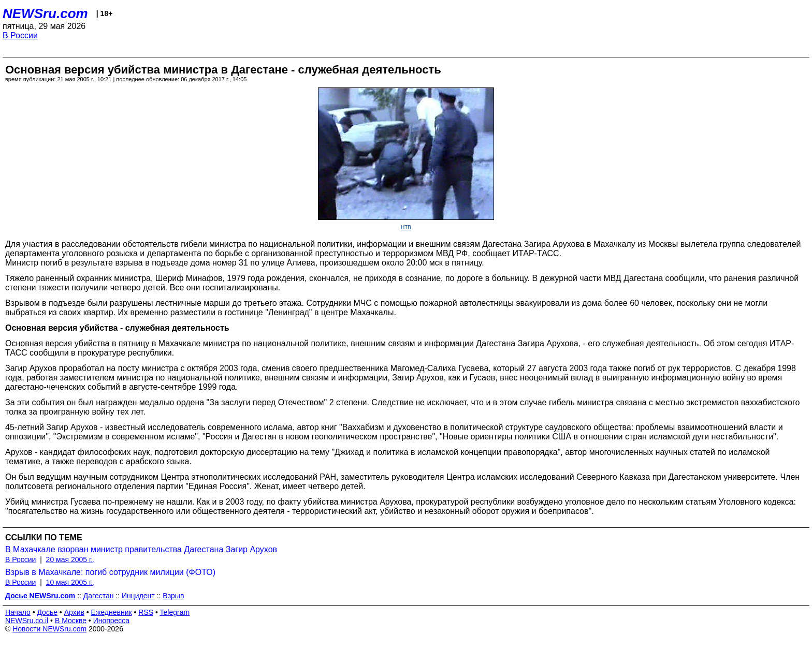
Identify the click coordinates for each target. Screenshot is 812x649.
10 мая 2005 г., (71, 582)
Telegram (175, 612)
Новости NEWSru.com (49, 629)
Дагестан (99, 596)
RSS (146, 612)
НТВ (406, 227)
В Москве (71, 621)
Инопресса (112, 621)
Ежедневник (112, 612)
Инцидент (138, 596)
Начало (18, 612)
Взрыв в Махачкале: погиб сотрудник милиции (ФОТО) (110, 572)
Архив (74, 612)
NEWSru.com (45, 13)
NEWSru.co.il (27, 621)
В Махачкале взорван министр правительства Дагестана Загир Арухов (141, 549)
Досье (47, 612)
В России (20, 35)
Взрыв (173, 596)
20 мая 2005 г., (71, 559)
